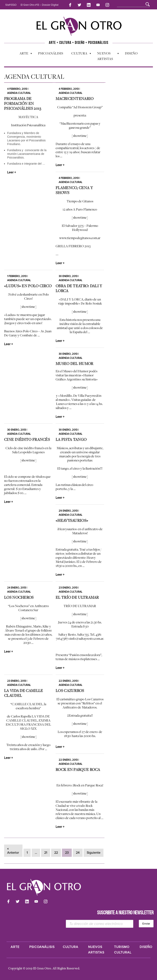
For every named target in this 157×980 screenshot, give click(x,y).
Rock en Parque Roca (78, 769)
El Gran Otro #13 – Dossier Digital (40, 5)
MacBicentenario (75, 99)
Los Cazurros (70, 691)
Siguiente (94, 853)
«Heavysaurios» (72, 520)
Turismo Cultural (123, 950)
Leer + (12, 172)
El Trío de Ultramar (77, 597)
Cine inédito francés (27, 439)
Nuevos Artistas (106, 56)
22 (56, 853)
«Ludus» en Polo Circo (28, 286)
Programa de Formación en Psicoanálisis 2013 (23, 103)
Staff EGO (11, 5)
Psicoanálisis (51, 53)
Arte (24, 54)
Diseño (131, 53)
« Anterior (13, 851)
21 (46, 853)
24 (78, 853)
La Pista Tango (71, 439)
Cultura (79, 54)
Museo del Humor (75, 364)
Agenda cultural (19, 93)
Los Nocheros (19, 597)
